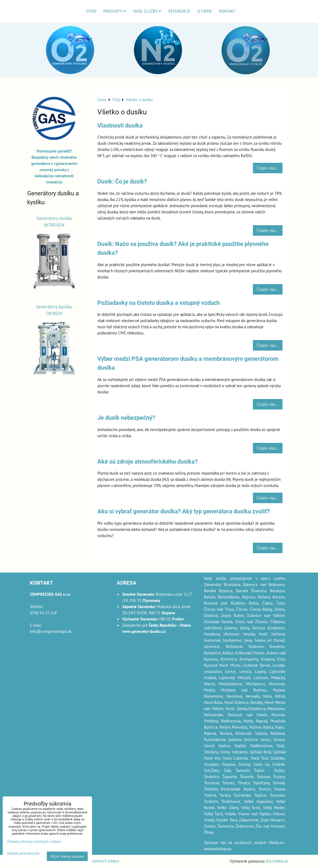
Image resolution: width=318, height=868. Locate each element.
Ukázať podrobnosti (23, 853)
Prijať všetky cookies (67, 856)
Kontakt (227, 11)
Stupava (228, 764)
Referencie (179, 11)
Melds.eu (277, 842)
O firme (205, 11)
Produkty (115, 11)
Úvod (91, 11)
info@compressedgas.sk (51, 631)
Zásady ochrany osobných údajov (34, 841)
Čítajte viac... (268, 168)
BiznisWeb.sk (277, 861)
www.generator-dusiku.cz (144, 631)
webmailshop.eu (218, 849)
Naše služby (147, 11)
